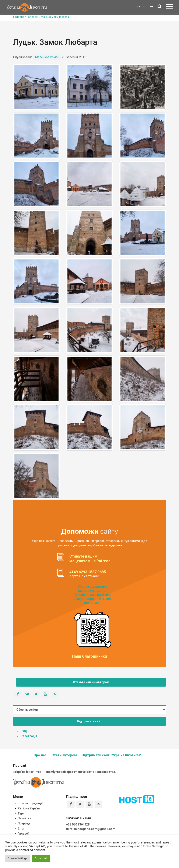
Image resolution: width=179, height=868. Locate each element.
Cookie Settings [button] (18, 858)
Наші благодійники (89, 656)
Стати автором (64, 755)
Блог (21, 828)
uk (138, 6)
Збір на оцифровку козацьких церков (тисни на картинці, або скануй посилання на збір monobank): (93, 595)
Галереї (23, 834)
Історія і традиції (30, 803)
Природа (24, 823)
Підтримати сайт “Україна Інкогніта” (112, 755)
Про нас (40, 755)
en (151, 6)
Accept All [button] (41, 858)
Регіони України (29, 808)
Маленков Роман (47, 57)
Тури (21, 813)
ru (145, 6)
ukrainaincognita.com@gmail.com (91, 829)
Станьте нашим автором (91, 682)
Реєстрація (29, 736)
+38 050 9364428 (78, 824)
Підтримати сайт (89, 721)
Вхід (24, 731)
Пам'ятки (24, 818)
